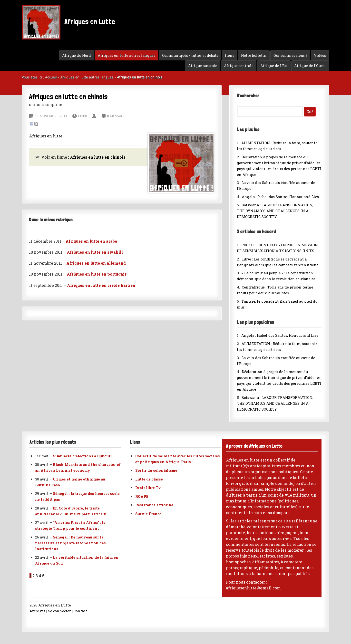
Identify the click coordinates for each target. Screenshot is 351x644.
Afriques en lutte (46, 136)
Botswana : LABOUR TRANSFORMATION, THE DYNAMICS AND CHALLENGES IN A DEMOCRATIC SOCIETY (275, 211)
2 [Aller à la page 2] (34, 576)
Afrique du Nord (77, 55)
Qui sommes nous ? (290, 55)
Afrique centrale (239, 66)
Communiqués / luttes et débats (190, 55)
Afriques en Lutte (68, 22)
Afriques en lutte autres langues (127, 55)
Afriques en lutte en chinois (98, 157)
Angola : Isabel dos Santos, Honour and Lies (280, 197)
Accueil (51, 77)
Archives (37, 611)
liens (230, 55)
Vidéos (320, 55)
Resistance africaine (154, 505)
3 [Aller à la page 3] (37, 576)
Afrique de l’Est (274, 66)
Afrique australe (203, 66)
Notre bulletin (254, 55)
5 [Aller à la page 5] (43, 576)
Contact (80, 611)
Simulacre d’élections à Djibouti (82, 456)
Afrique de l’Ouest (310, 66)
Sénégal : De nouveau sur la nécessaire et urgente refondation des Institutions (70, 543)
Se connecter (59, 611)
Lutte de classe (149, 479)
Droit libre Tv (148, 488)
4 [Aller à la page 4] (40, 576)
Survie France (148, 514)
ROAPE (142, 496)
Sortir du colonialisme (156, 470)
